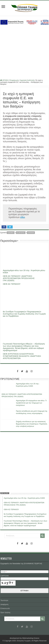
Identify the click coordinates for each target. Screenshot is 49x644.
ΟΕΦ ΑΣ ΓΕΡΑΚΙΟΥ (12, 284)
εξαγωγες (21, 233)
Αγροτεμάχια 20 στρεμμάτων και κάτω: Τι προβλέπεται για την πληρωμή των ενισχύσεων (31, 403)
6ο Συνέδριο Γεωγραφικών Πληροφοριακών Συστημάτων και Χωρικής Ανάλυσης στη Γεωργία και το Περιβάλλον (24, 314)
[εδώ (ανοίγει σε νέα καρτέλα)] (23, 217)
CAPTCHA (5, 576)
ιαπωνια (31, 233)
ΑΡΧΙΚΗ (4, 80)
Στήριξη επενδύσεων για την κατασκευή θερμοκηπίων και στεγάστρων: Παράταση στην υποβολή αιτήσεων (31, 424)
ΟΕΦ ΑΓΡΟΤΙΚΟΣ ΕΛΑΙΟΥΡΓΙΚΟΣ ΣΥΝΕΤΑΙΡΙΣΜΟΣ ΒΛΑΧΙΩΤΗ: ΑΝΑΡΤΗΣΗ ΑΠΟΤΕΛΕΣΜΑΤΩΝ (22, 356)
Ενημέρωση (14, 80)
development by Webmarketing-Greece (25, 638)
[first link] (3, 7)
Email (4, 572)
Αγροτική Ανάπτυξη (27, 80)
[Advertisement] (24, 52)
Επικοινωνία (5, 608)
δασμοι (11, 233)
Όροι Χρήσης (5, 612)
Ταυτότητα (4, 600)
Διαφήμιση (4, 604)
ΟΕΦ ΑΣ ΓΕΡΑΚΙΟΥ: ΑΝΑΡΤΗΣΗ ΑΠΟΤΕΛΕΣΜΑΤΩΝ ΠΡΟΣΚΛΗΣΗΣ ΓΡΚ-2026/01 (19, 278)
